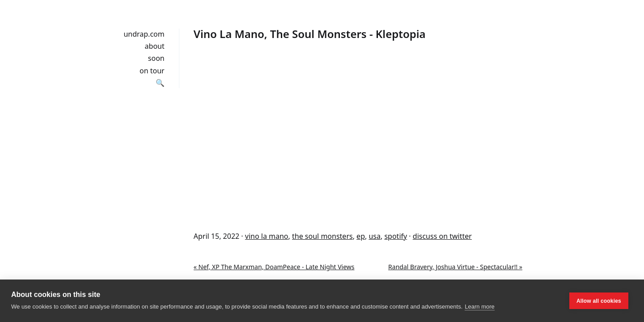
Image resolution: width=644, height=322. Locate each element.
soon (156, 58)
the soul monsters (322, 236)
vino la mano (267, 236)
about (155, 46)
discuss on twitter (442, 236)
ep (361, 236)
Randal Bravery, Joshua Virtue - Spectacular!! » (455, 267)
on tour (152, 71)
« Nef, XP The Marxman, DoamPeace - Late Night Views (274, 267)
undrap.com (144, 34)
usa (375, 236)
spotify (396, 236)
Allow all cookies (599, 301)
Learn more (479, 307)
